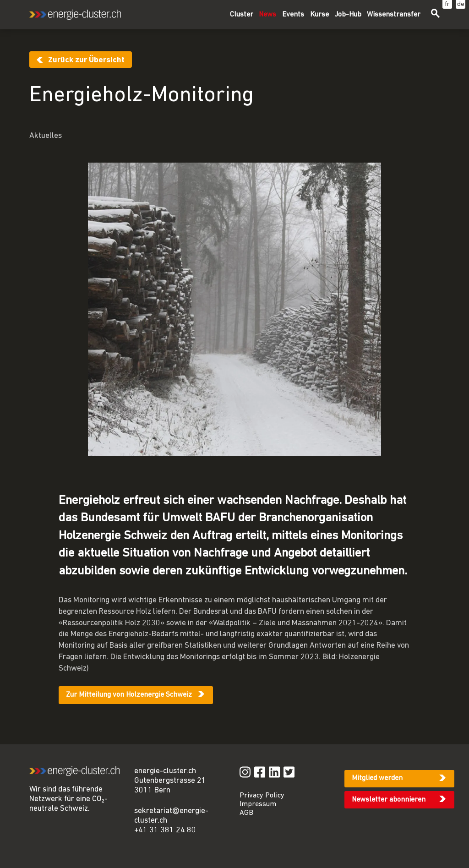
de (461, 4)
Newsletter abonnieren (389, 800)
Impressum (258, 804)
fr (447, 4)
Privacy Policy (262, 796)
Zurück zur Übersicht (86, 60)
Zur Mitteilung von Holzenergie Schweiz (129, 695)
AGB (246, 813)
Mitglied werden (377, 778)
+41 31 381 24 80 (165, 830)
